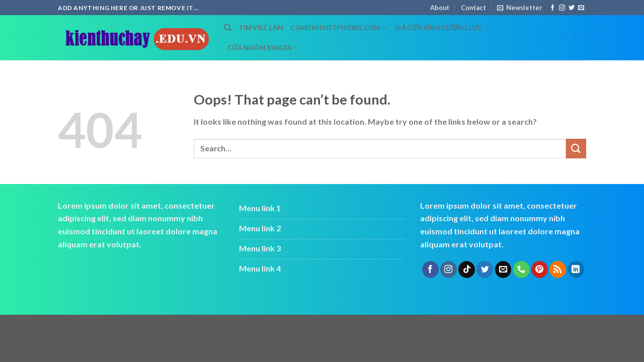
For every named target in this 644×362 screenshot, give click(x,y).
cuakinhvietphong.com (339, 28)
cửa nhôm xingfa (263, 48)
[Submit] (576, 149)
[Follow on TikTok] (467, 269)
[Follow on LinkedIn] (576, 269)
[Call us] (521, 269)
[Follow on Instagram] (562, 8)
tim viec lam (261, 28)
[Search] (228, 28)
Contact (473, 8)
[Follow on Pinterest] (540, 269)
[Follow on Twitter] (572, 8)
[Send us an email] (581, 8)
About (440, 8)
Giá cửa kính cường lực (441, 28)
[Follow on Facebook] (552, 8)
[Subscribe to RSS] (558, 269)
